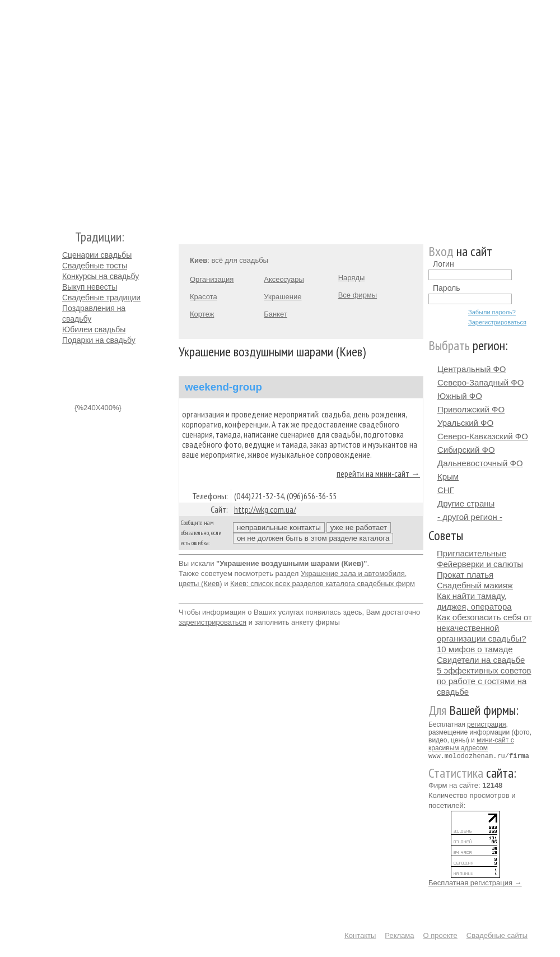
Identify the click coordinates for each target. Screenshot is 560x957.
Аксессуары (284, 279)
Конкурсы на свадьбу (101, 276)
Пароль (447, 288)
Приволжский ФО (471, 409)
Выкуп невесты (90, 287)
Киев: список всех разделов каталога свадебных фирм (323, 584)
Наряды (352, 278)
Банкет (276, 314)
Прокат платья (465, 575)
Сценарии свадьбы (97, 255)
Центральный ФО (472, 369)
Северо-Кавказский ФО (483, 436)
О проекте (440, 935)
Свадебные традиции (101, 298)
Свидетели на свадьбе (481, 660)
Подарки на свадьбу (99, 340)
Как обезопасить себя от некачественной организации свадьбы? (484, 628)
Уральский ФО (465, 423)
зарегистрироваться (213, 622)
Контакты (360, 935)
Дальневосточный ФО (480, 463)
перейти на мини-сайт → (378, 473)
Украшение (283, 297)
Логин (444, 264)
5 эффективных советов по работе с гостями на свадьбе (484, 681)
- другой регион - (470, 517)
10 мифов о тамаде (475, 649)
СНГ (446, 490)
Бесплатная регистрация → (475, 882)
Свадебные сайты (497, 935)
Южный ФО (460, 396)
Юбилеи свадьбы (94, 329)
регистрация (486, 724)
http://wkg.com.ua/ (265, 509)
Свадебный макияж (475, 585)
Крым (448, 477)
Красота (204, 297)
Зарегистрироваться (497, 322)
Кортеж (202, 314)
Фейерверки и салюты (480, 564)
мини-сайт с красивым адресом (471, 744)
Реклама (399, 935)
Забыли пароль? (492, 312)
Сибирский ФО (466, 450)
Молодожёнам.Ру (67, 110)
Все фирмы (358, 295)
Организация (212, 279)
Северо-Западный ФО (480, 382)
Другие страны (466, 503)
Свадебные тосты (95, 266)
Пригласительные (472, 553)
